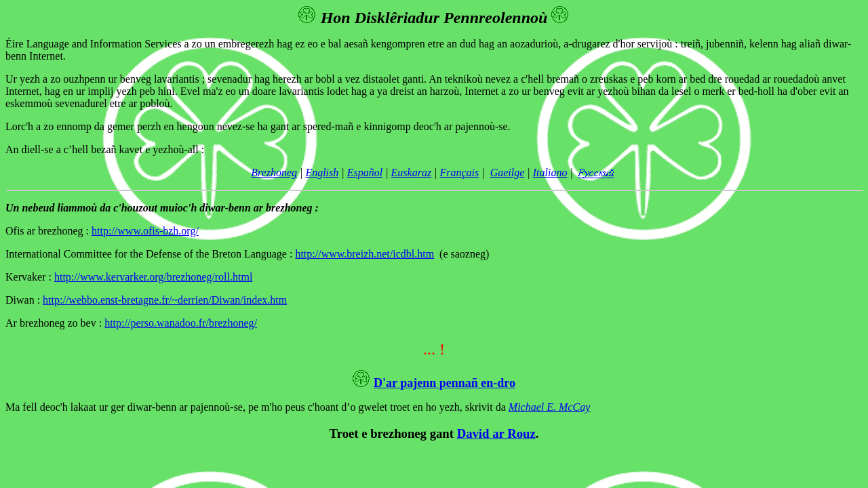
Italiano (550, 172)
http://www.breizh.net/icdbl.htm (364, 254)
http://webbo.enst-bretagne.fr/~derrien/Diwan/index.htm (165, 300)
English (322, 172)
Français (460, 172)
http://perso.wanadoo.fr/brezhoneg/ (181, 323)
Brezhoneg (274, 172)
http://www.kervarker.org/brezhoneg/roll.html (153, 277)
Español (365, 172)
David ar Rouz (496, 433)
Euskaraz (412, 172)
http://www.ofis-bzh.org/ (145, 231)
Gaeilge (508, 172)
